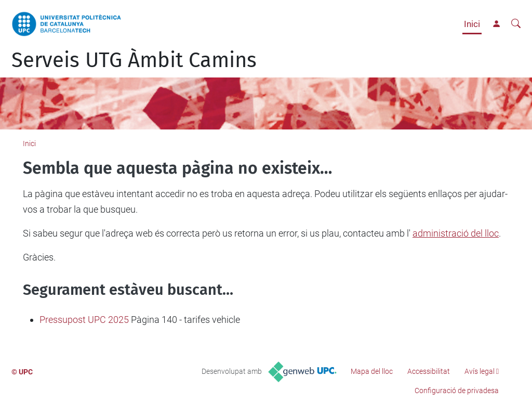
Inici (472, 24)
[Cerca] (516, 24)
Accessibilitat (429, 371)
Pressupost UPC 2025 (84, 320)
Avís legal (480, 371)
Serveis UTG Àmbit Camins (134, 60)
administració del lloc (456, 233)
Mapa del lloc (372, 371)
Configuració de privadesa (457, 391)
